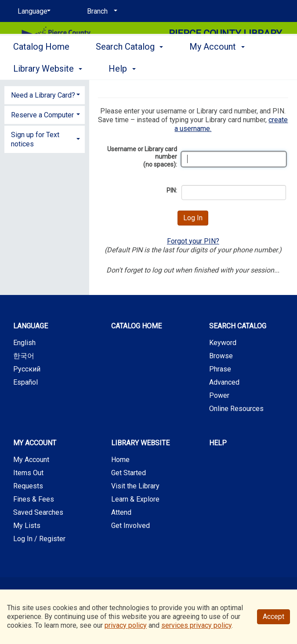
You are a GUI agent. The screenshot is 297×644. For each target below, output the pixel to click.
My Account (31, 460)
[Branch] (101, 11)
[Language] (33, 11)
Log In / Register (39, 539)
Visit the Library (135, 486)
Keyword (223, 343)
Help (218, 443)
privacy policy (126, 625)
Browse (221, 356)
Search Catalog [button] (129, 67)
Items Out (28, 473)
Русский (27, 369)
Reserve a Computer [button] (42, 115)
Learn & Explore (135, 499)
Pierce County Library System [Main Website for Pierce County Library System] (225, 40)
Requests (28, 486)
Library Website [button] (140, 443)
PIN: (172, 190)
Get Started (129, 473)
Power (219, 395)
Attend (121, 512)
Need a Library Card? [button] (43, 95)
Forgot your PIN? (193, 241)
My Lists (27, 526)
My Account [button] (35, 443)
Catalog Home (41, 67)
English (24, 343)
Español (25, 382)
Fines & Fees (34, 499)
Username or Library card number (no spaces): (142, 157)
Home (120, 460)
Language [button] (31, 326)
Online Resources (236, 409)
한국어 (24, 356)
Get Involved (130, 526)
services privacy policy (196, 625)
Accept (273, 617)
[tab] (45, 94)
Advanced (224, 382)
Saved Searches (38, 512)
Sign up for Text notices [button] (35, 139)
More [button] (207, 69)
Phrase (220, 369)
